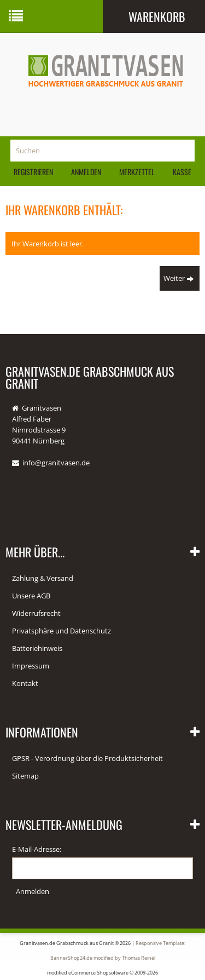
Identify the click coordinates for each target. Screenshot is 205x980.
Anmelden (86, 172)
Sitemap (25, 776)
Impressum (31, 666)
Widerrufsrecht (36, 613)
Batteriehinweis (37, 648)
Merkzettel (137, 172)
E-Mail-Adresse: (37, 849)
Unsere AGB (31, 596)
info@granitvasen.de (56, 463)
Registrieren (33, 172)
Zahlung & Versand (43, 578)
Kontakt (25, 683)
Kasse (182, 172)
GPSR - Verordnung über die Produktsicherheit (87, 758)
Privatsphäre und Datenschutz (61, 631)
